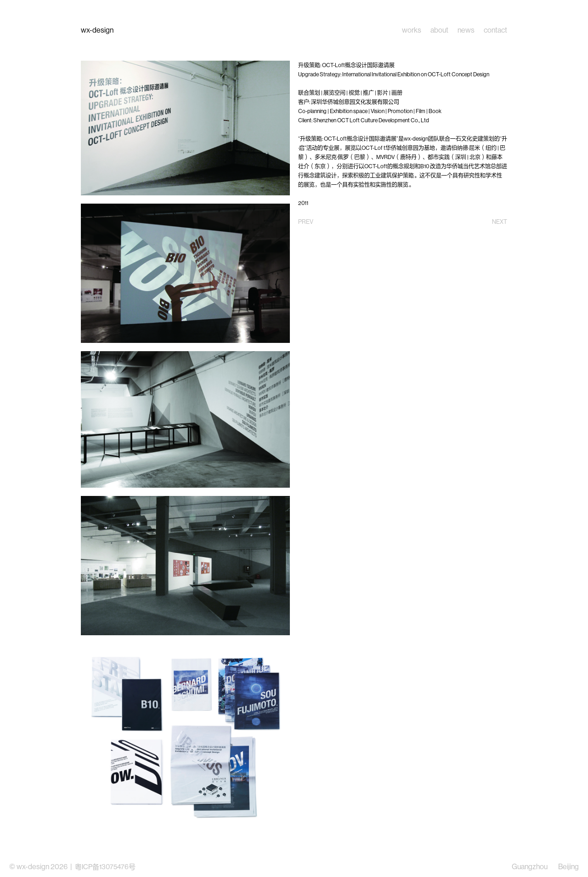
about (439, 30)
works (412, 30)
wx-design (97, 30)
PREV (306, 222)
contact (495, 30)
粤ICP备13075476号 (105, 867)
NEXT (500, 222)
